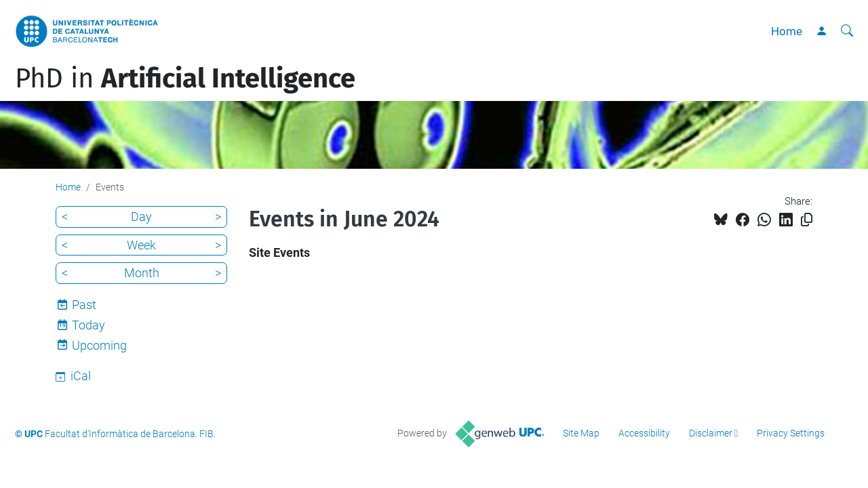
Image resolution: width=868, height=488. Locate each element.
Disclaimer (711, 433)
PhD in (185, 79)
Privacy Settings (791, 433)
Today (88, 325)
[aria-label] (847, 31)
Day (141, 217)
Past (84, 305)
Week (141, 245)
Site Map (581, 433)
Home (787, 31)
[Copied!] (807, 220)
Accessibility (644, 433)
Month (142, 273)
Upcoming (99, 345)
